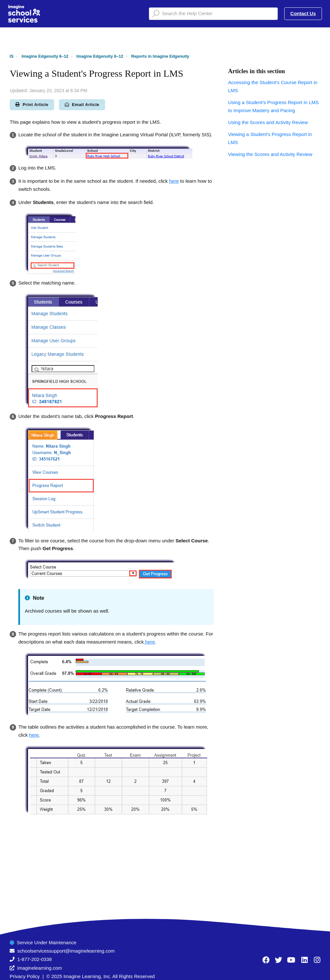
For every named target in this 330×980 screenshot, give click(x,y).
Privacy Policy (25, 976)
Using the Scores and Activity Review (268, 122)
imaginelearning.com (40, 968)
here (174, 181)
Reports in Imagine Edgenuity (160, 56)
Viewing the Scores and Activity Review (270, 154)
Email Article (82, 105)
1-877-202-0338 (35, 959)
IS (12, 56)
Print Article (32, 105)
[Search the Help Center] (213, 14)
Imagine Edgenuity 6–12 (45, 56)
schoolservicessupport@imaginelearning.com (66, 951)
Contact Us (303, 13)
